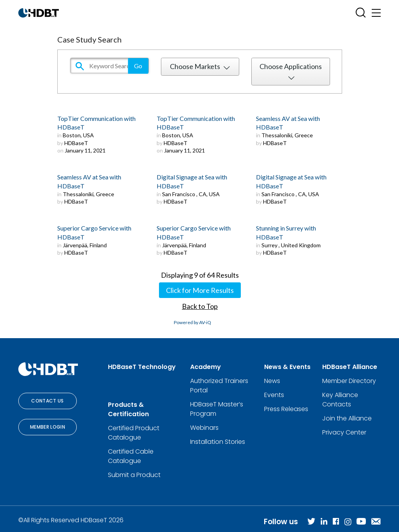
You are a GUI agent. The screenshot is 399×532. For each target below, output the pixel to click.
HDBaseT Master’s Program (217, 409)
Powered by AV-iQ (192, 322)
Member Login (48, 427)
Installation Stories (218, 442)
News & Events (287, 367)
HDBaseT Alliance (350, 367)
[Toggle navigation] (376, 13)
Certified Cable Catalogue (131, 456)
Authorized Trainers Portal (219, 386)
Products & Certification (128, 409)
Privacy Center (344, 432)
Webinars (204, 428)
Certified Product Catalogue (134, 433)
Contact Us (48, 401)
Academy (206, 367)
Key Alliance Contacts (340, 400)
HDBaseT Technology (142, 367)
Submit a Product (134, 475)
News (272, 381)
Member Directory (349, 381)
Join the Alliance (347, 418)
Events (274, 395)
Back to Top (200, 306)
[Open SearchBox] (361, 13)
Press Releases (286, 409)
